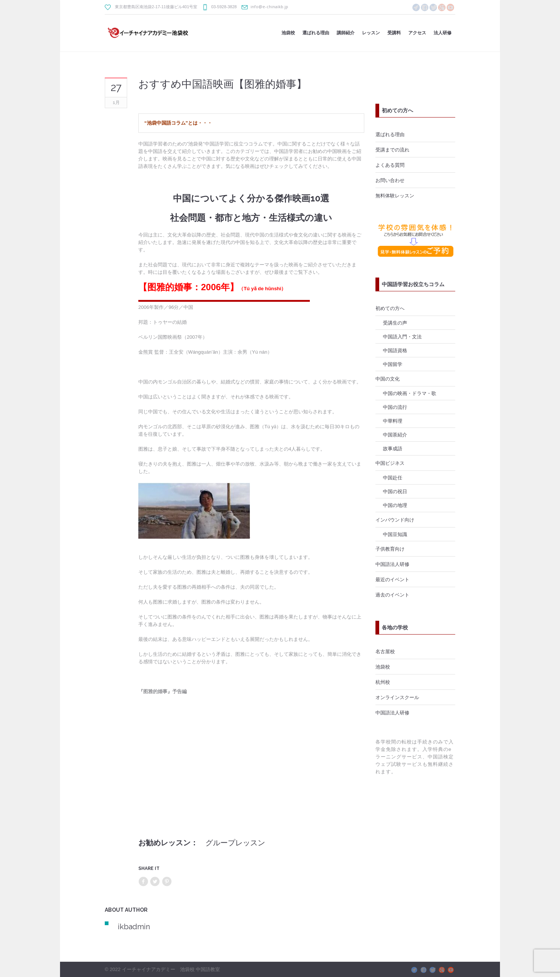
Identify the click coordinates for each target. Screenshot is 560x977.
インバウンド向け (395, 520)
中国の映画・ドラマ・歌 (410, 393)
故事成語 (393, 448)
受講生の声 (395, 323)
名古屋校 (385, 651)
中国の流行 (395, 407)
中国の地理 (395, 505)
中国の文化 (388, 379)
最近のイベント (392, 579)
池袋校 (383, 667)
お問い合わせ (390, 180)
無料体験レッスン (395, 195)
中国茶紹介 (395, 435)
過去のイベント (392, 595)
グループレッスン (235, 843)
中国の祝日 (395, 491)
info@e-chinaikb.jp (269, 7)
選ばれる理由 (390, 134)
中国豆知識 (395, 534)
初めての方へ (390, 308)
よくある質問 (390, 165)
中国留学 (393, 364)
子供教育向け (390, 549)
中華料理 (393, 421)
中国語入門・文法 (402, 336)
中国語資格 (395, 350)
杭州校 (383, 682)
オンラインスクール (397, 697)
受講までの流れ (392, 150)
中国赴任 (393, 477)
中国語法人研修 (392, 564)
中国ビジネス (390, 463)
